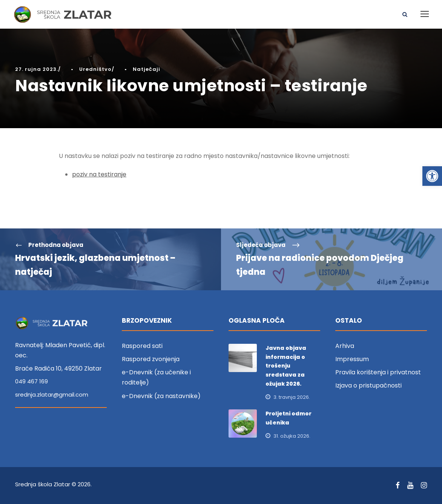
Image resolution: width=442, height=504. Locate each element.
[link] (432, 176)
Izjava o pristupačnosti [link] (368, 385)
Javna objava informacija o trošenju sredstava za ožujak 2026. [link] (286, 366)
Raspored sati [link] (142, 346)
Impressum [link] (352, 359)
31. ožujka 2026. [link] (292, 436)
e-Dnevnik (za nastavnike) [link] (161, 396)
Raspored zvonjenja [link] (151, 359)
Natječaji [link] (147, 69)
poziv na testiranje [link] (99, 174)
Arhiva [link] (345, 346)
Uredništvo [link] (95, 69)
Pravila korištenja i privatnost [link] (378, 372)
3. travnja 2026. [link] (292, 397)
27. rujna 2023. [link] (37, 69)
